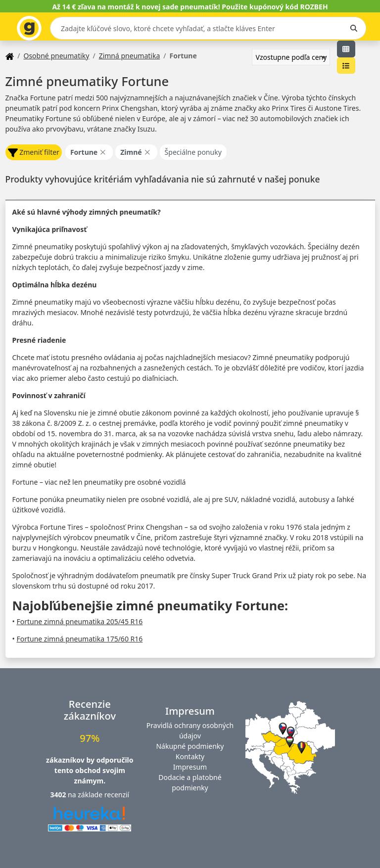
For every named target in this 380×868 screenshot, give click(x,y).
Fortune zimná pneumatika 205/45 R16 (79, 621)
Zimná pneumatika (130, 56)
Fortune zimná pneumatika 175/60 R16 (79, 639)
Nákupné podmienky (190, 746)
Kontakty (190, 756)
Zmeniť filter (34, 153)
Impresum (190, 767)
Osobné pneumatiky (56, 56)
